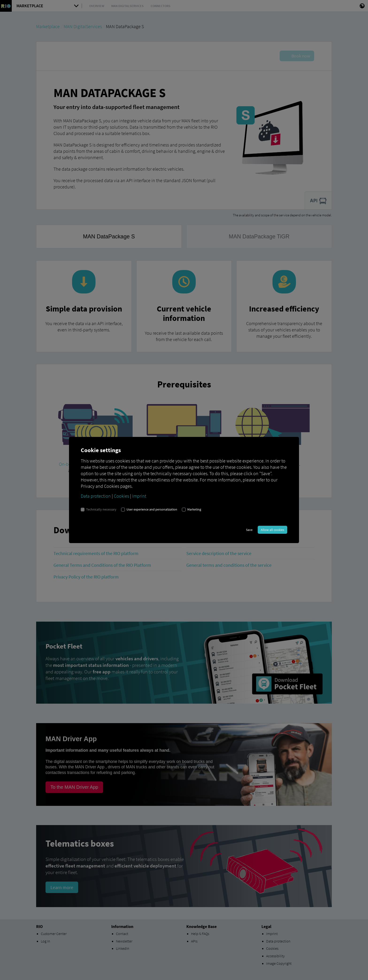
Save (249, 530)
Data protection (96, 496)
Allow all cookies (272, 530)
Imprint (139, 496)
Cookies (121, 496)
